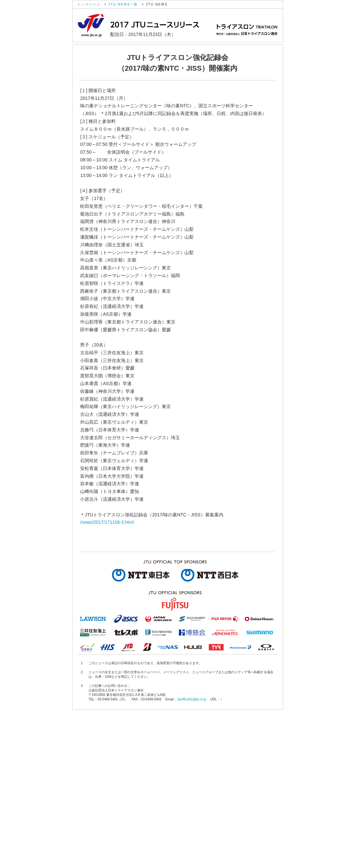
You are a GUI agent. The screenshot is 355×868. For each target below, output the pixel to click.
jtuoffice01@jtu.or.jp (192, 699)
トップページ (89, 4)
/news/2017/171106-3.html (107, 522)
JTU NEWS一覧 (123, 4)
